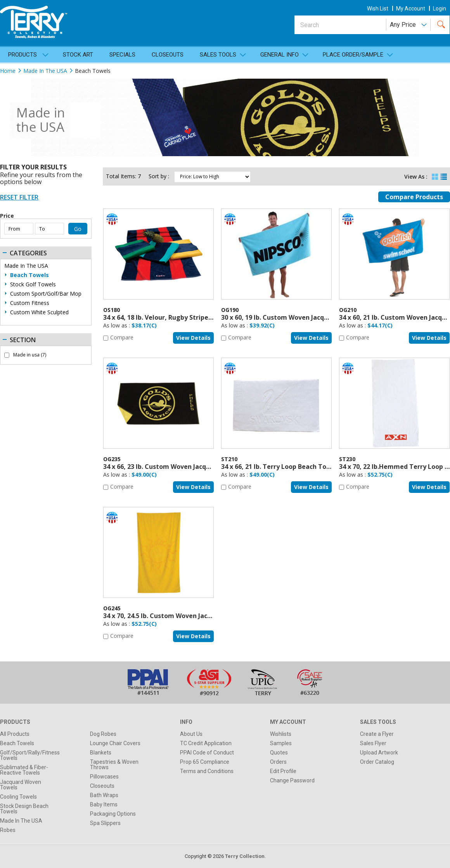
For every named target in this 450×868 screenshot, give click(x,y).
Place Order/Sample (353, 55)
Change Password (292, 780)
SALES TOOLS (218, 55)
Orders (278, 762)
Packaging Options (113, 814)
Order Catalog (377, 762)
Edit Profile (283, 771)
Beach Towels (29, 275)
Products (22, 55)
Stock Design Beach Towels (24, 809)
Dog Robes (103, 734)
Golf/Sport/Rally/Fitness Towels (30, 755)
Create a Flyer (377, 734)
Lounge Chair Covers (115, 743)
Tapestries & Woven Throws (114, 765)
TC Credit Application (206, 743)
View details (193, 338)
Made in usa (30, 355)
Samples (281, 743)
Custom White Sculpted (39, 312)
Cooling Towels (18, 797)
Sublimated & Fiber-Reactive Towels (24, 770)
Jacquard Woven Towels (21, 785)
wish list (378, 9)
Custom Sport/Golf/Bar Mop (46, 294)
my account (411, 9)
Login (440, 9)
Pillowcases (104, 777)
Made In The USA (45, 71)
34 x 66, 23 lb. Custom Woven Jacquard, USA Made (179, 467)
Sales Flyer (373, 743)
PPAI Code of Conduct (207, 753)
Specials (122, 55)
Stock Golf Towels (33, 284)
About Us (191, 734)
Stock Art (78, 55)
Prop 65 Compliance (205, 762)
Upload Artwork (379, 753)
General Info (280, 55)
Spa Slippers (105, 823)
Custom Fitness (30, 303)
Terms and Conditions (207, 771)
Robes (8, 830)
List (444, 175)
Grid (435, 175)
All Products (15, 734)
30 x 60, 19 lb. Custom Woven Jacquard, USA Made (297, 317)
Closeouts (168, 55)
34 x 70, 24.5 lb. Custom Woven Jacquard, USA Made (182, 616)
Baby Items (104, 804)
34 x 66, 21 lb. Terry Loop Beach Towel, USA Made (297, 467)
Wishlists (281, 734)
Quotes (279, 753)
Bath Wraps (104, 795)
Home (8, 71)
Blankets (101, 753)
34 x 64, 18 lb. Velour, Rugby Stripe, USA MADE (173, 317)
